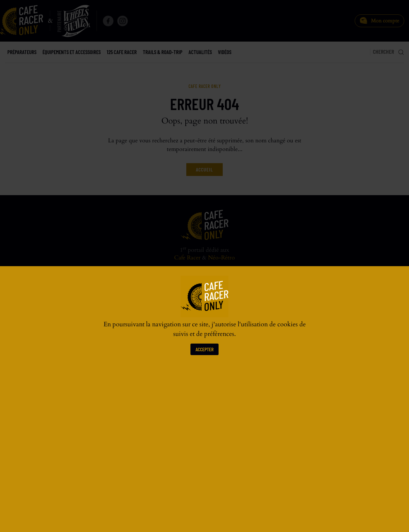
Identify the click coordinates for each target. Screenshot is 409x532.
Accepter (204, 349)
